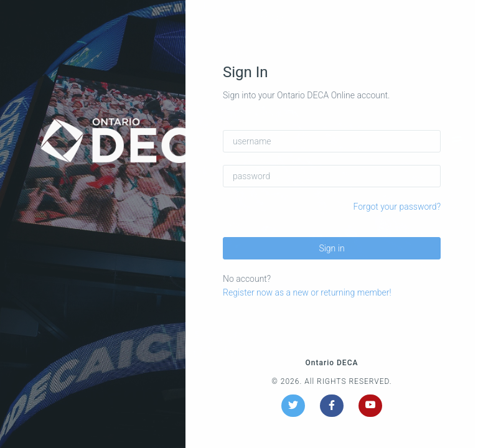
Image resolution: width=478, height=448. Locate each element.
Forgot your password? (397, 207)
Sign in (331, 248)
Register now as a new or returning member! (307, 292)
